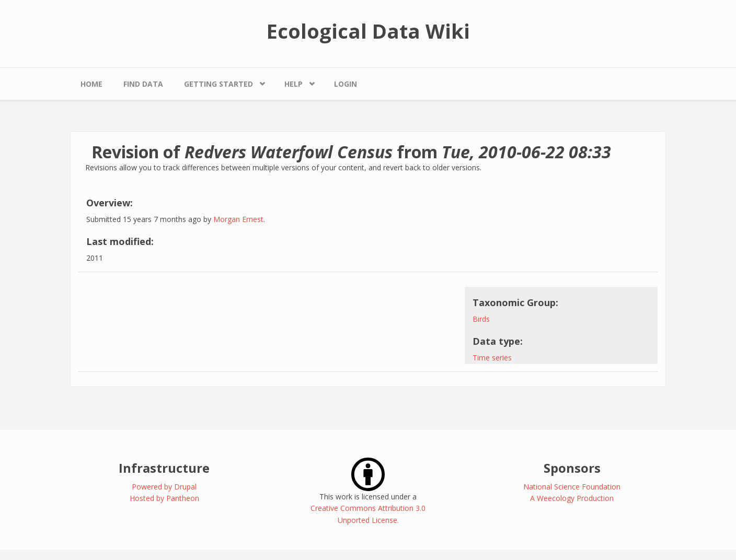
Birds (481, 319)
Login (346, 84)
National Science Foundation (572, 487)
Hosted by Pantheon (164, 498)
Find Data (143, 84)
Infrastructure (164, 468)
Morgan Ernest (238, 219)
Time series (492, 358)
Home (91, 84)
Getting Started (218, 84)
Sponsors (572, 468)
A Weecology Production (572, 498)
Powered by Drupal (164, 487)
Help (294, 84)
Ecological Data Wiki (368, 31)
